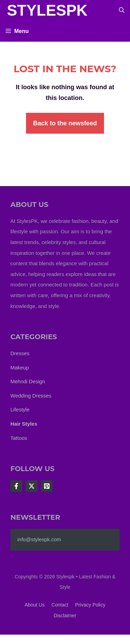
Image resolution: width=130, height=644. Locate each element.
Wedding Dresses (31, 396)
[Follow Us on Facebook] (16, 486)
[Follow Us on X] (32, 486)
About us (35, 605)
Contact (60, 605)
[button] (122, 10)
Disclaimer (65, 616)
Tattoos (19, 438)
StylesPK (47, 10)
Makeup (20, 367)
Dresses (20, 353)
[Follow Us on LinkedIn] (47, 486)
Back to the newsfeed (65, 123)
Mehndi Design (28, 381)
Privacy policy (90, 605)
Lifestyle (20, 409)
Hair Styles (24, 424)
